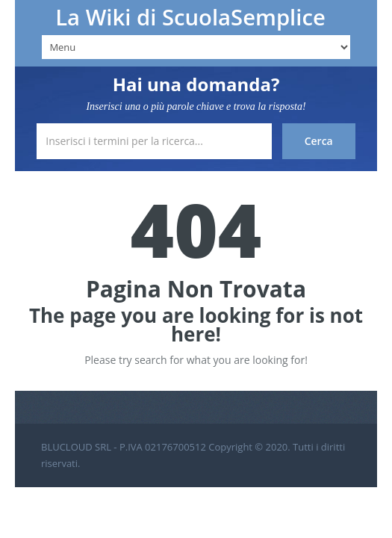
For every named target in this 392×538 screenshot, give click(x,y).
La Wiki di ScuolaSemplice (190, 17)
